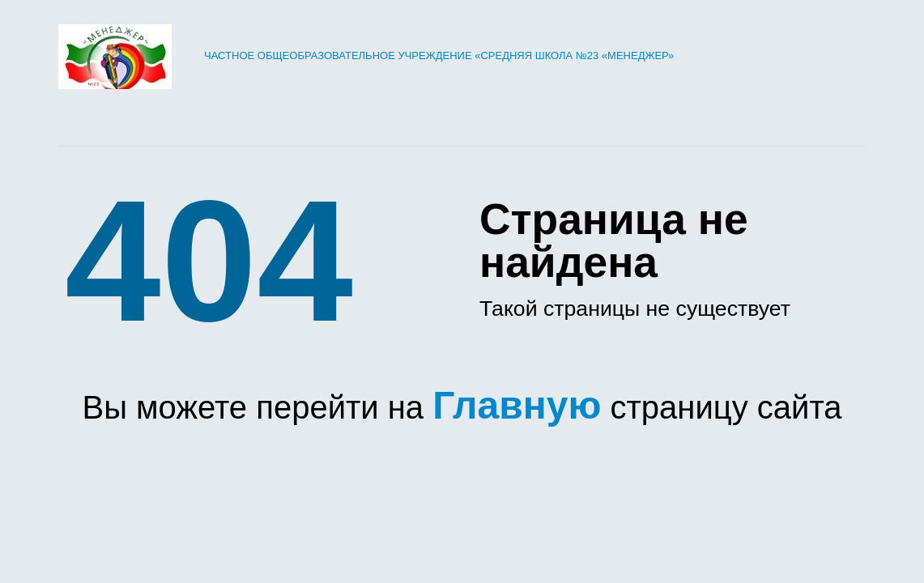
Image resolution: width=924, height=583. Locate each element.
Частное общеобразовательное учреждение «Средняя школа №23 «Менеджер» (366, 55)
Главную (517, 405)
